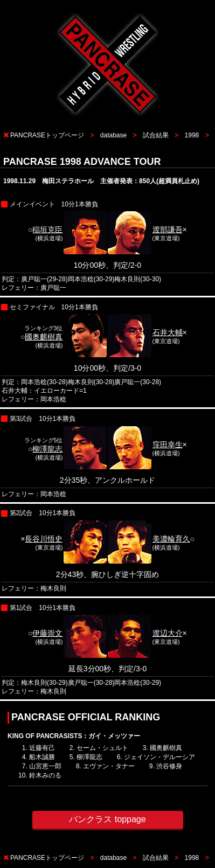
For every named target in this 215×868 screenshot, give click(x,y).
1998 (192, 135)
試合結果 (156, 135)
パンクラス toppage (107, 819)
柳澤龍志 (47, 449)
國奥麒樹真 (44, 337)
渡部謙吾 (168, 230)
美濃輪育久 (171, 539)
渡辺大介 (168, 633)
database (113, 135)
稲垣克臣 (47, 230)
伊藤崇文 (47, 633)
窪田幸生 (168, 445)
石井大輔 (168, 332)
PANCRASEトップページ (47, 135)
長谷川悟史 (44, 539)
